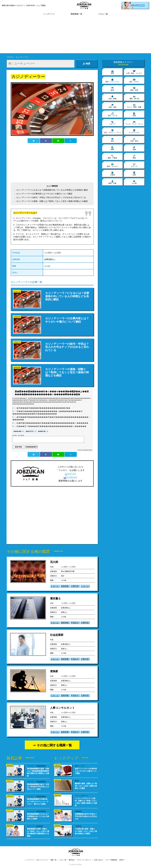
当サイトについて (42, 860)
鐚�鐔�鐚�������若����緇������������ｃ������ (52, 423)
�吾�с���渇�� (85, 450)
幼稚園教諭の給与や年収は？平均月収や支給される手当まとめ (86, 816)
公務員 (112, 174)
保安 (112, 140)
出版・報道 (112, 106)
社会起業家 (57, 635)
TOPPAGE (10, 57)
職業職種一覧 (76, 14)
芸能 (134, 114)
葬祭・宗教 (112, 182)
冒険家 (54, 671)
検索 (87, 64)
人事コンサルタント (62, 708)
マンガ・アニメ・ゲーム (134, 123)
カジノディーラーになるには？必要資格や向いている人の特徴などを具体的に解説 (52, 190)
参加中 (122, 860)
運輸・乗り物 (134, 97)
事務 (134, 157)
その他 (47, 266)
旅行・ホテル (134, 80)
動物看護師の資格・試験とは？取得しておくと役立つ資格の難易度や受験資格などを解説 (38, 832)
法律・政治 (134, 140)
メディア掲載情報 (111, 860)
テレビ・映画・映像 (134, 106)
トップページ (49, 14)
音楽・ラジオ (112, 114)
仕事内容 (75, 586)
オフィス (134, 165)
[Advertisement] (75, 36)
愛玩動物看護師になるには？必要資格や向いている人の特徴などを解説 (38, 816)
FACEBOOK (70, 477)
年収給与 (75, 623)
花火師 (54, 562)
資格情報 (65, 586)
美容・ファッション (112, 80)
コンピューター (134, 131)
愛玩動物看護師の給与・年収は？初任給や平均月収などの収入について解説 (38, 787)
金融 (134, 148)
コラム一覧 (103, 14)
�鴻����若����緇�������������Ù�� (43, 408)
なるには (55, 586)
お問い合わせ (98, 860)
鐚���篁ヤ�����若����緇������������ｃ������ (51, 426)
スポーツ (112, 123)
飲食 (112, 89)
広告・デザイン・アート (112, 131)
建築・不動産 (112, 157)
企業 (134, 174)
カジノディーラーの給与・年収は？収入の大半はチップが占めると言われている (51, 197)
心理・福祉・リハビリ (134, 72)
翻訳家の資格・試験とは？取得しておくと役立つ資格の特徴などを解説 (86, 786)
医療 (112, 72)
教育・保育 (134, 89)
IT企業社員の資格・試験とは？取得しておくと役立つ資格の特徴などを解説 (86, 831)
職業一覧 (53, 860)
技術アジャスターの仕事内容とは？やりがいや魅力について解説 (86, 771)
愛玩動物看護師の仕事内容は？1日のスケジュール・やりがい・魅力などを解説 (38, 801)
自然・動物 (112, 97)
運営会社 (72, 860)
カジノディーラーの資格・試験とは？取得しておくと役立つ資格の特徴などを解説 (52, 201)
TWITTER (70, 474)
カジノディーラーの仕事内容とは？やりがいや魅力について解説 (44, 194)
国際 (112, 148)
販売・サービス (112, 165)
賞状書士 (55, 598)
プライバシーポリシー (84, 860)
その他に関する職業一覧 (54, 745)
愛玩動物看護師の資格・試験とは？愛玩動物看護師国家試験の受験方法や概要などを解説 (38, 772)
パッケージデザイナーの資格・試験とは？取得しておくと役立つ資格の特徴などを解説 (86, 802)
